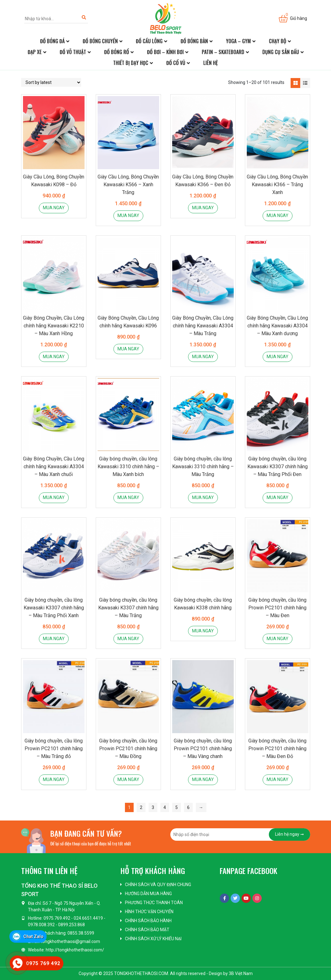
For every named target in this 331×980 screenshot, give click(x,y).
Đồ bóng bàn (194, 41)
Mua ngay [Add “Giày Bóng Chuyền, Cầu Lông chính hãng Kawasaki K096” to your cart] (128, 349)
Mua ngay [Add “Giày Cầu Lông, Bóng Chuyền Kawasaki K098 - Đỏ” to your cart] (54, 208)
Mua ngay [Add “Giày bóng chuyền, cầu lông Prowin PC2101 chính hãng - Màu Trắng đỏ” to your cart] (54, 779)
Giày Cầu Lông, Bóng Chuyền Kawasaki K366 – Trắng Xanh (277, 185)
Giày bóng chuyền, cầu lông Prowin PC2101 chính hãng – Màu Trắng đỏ (54, 749)
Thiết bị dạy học (131, 63)
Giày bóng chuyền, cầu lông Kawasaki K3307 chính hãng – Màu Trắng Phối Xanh (54, 608)
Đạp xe (35, 52)
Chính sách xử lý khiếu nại (153, 939)
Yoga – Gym (238, 41)
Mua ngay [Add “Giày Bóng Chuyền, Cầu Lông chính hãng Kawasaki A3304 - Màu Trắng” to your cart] (203, 357)
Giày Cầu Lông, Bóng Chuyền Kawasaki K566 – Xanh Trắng (128, 185)
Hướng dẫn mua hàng (148, 894)
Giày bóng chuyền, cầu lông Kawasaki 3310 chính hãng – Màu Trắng (203, 467)
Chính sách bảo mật (147, 930)
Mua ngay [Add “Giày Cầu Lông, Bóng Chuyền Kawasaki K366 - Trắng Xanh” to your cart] (278, 215)
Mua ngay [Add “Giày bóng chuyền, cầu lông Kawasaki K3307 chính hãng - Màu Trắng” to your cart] (128, 639)
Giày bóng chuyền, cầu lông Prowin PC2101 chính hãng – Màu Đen (277, 608)
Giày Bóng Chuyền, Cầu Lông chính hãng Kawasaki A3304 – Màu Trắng (203, 326)
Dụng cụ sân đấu (281, 52)
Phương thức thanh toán (154, 903)
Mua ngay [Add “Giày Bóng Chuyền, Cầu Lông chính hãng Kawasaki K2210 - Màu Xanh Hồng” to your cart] (54, 357)
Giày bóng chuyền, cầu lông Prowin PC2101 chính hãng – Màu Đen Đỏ (277, 749)
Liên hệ (211, 63)
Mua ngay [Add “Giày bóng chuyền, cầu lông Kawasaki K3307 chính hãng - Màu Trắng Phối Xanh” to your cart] (54, 639)
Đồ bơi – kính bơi (165, 52)
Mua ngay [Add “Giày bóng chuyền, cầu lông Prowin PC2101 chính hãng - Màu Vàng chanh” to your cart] (203, 779)
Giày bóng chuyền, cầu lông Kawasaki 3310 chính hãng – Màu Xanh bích (128, 467)
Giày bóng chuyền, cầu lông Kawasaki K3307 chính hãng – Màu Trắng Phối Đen (278, 467)
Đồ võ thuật (73, 52)
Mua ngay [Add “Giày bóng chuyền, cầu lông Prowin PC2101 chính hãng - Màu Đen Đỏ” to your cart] (278, 779)
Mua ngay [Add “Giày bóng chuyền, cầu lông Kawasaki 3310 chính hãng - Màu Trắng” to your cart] (203, 497)
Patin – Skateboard (223, 52)
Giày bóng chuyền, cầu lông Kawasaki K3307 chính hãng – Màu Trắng (128, 608)
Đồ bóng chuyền (100, 41)
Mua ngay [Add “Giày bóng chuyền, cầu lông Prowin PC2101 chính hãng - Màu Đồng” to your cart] (128, 779)
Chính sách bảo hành (148, 921)
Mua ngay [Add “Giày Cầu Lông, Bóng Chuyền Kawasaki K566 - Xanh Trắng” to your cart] (128, 215)
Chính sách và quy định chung (158, 885)
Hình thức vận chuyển (149, 912)
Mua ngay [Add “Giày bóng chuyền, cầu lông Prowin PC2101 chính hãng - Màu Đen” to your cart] (278, 639)
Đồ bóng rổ (117, 52)
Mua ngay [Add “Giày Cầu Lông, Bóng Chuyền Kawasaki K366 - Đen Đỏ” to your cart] (203, 208)
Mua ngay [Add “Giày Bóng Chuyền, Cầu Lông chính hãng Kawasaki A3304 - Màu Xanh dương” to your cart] (278, 357)
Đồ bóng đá (52, 41)
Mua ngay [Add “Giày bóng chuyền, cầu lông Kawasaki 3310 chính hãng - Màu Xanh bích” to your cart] (128, 497)
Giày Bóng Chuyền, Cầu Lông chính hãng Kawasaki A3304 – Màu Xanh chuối (54, 467)
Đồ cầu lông (149, 41)
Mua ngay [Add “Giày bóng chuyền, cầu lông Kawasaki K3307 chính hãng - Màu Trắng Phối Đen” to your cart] (278, 497)
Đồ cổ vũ (176, 63)
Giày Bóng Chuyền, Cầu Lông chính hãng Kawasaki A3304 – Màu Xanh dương (277, 326)
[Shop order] (51, 82)
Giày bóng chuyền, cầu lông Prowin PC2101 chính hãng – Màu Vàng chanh (203, 749)
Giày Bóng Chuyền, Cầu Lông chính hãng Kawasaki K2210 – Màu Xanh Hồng (54, 326)
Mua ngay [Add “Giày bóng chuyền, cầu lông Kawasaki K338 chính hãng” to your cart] (203, 631)
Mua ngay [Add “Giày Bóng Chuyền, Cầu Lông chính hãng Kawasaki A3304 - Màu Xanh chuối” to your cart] (54, 497)
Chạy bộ (278, 41)
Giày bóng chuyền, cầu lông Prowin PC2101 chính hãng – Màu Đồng (128, 749)
